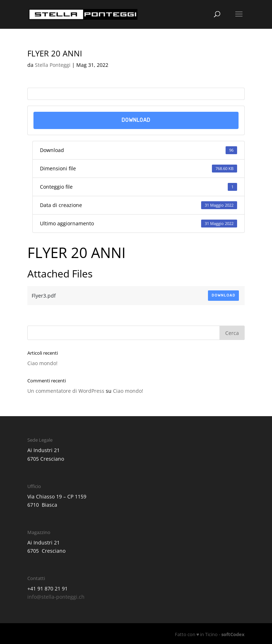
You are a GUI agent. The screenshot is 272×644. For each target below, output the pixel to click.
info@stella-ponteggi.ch (56, 597)
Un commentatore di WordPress (66, 391)
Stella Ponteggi (53, 65)
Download (136, 120)
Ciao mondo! (42, 363)
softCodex (233, 634)
